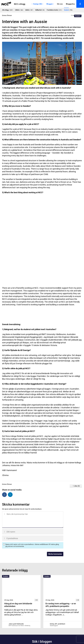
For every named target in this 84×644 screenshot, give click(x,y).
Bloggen (50, 4)
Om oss (60, 4)
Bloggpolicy (70, 4)
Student (78, 16)
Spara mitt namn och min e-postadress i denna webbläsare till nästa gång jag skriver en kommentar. (32, 545)
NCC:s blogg (20, 4)
